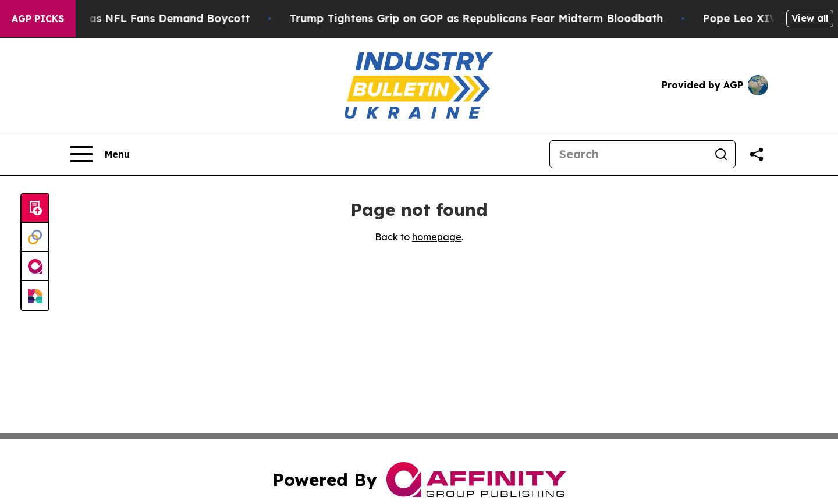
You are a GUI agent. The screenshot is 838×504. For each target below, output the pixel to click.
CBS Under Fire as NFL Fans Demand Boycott (135, 18)
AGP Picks (38, 19)
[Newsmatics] (35, 296)
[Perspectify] (35, 237)
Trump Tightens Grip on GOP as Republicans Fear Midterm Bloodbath (484, 18)
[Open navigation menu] (100, 154)
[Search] (628, 154)
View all (810, 18)
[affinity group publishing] (35, 267)
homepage (437, 237)
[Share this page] (757, 154)
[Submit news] (35, 208)
